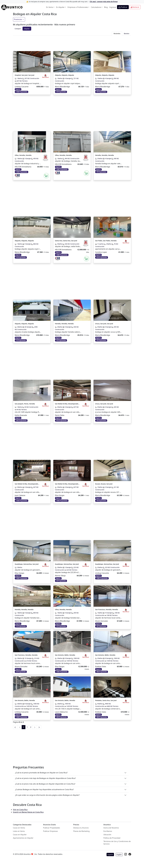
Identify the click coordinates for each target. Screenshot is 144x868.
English (119, 855)
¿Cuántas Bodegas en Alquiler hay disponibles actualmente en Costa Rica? (44, 789)
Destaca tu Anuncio (81, 828)
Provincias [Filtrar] (19, 19)
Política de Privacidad (112, 838)
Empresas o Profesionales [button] (78, 7)
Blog (106, 7)
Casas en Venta (19, 828)
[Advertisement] (72, 43)
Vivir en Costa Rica (20, 810)
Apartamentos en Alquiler (23, 838)
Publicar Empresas (50, 831)
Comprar (18, 29)
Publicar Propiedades (52, 828)
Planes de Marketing (81, 831)
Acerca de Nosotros (111, 828)
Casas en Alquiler (20, 835)
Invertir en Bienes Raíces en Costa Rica (28, 812)
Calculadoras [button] (96, 7)
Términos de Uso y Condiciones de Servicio (117, 843)
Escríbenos (108, 831)
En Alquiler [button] (60, 7)
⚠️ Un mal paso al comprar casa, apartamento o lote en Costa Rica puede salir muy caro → (72, 2)
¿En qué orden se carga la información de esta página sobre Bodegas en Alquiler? (47, 795)
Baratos (127, 33)
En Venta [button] (50, 7)
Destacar (135, 7)
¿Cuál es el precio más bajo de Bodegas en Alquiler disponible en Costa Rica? (45, 778)
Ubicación (107, 835)
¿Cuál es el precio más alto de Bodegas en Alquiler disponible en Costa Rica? (45, 784)
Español (110, 855)
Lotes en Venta (19, 831)
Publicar (123, 7)
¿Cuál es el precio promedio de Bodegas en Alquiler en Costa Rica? (41, 773)
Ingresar (113, 7)
